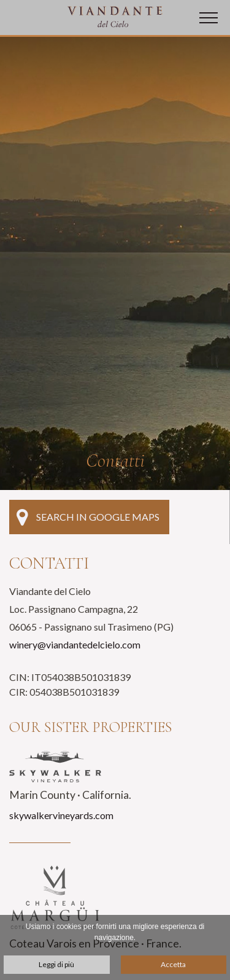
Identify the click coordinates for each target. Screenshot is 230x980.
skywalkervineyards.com (61, 815)
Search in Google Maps (88, 517)
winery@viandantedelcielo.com (75, 644)
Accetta (173, 964)
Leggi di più (56, 964)
